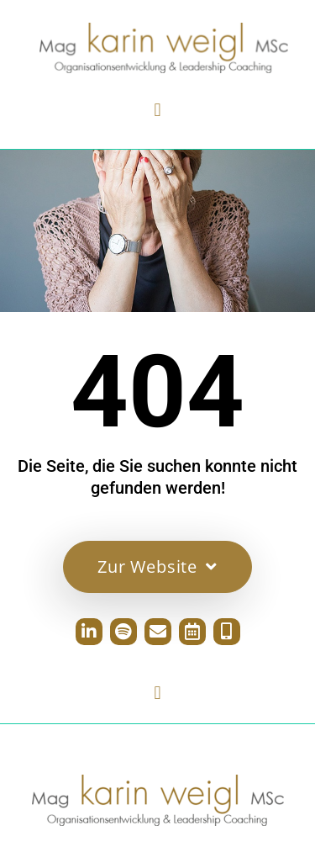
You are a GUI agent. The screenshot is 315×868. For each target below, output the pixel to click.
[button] (157, 110)
